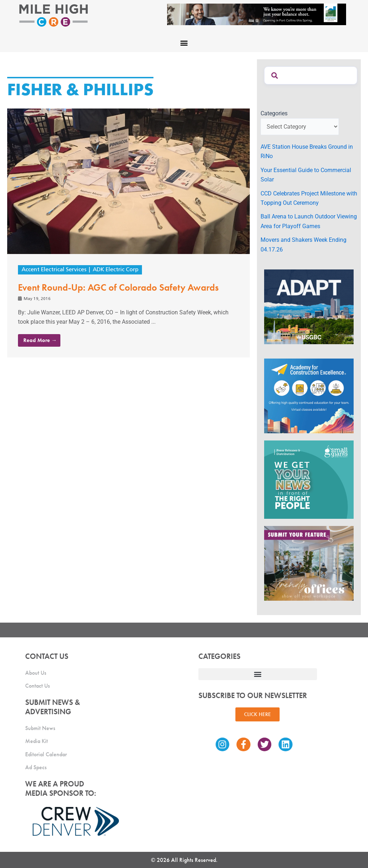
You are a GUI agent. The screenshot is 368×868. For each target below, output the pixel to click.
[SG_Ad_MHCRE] (309, 479)
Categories (274, 113)
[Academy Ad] (309, 395)
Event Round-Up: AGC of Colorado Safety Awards (118, 287)
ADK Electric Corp (119, 270)
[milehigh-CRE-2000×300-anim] (257, 14)
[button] (184, 43)
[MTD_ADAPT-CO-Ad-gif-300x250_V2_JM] (309, 306)
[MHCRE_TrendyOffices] (309, 563)
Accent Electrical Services (56, 270)
